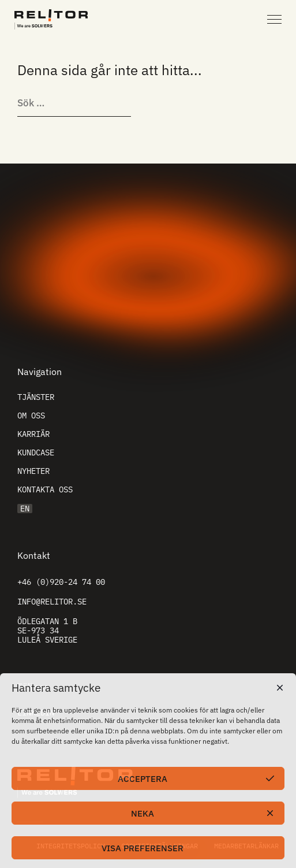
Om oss (31, 416)
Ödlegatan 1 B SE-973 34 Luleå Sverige (47, 630)
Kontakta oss (45, 489)
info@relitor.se (52, 602)
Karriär (33, 434)
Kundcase (36, 452)
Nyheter (33, 471)
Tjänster (36, 397)
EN (25, 509)
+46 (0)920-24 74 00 (61, 582)
